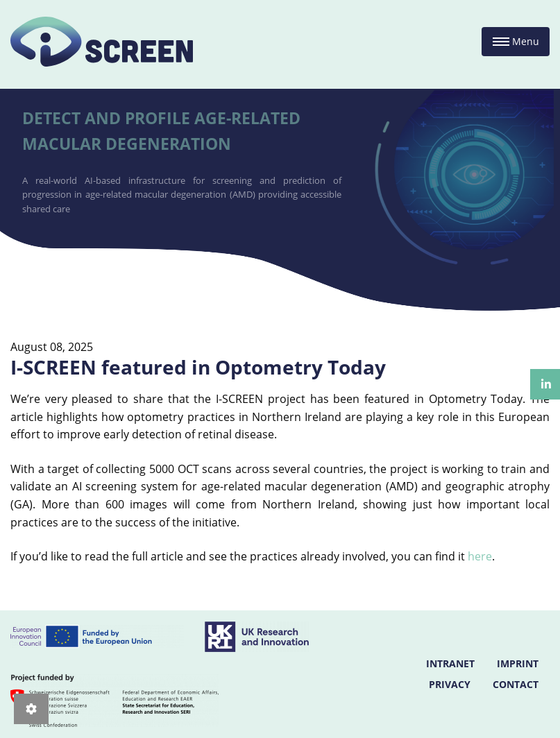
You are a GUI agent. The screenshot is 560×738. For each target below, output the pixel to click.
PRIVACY (450, 684)
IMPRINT (518, 663)
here (480, 556)
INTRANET (450, 663)
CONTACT (516, 684)
